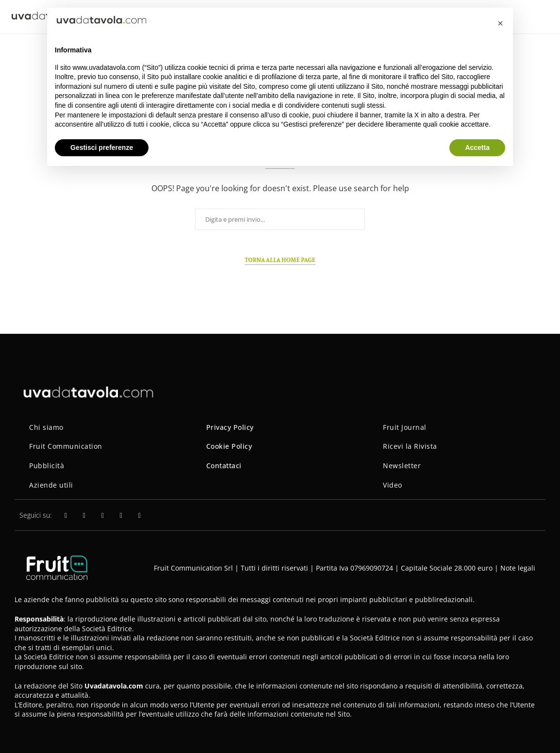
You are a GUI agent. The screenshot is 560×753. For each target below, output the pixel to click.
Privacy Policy (230, 427)
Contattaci (224, 466)
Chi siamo (46, 427)
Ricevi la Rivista (410, 446)
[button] (500, 23)
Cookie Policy (229, 446)
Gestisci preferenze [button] (102, 147)
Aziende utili (51, 485)
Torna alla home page (280, 260)
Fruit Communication (66, 446)
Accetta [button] (477, 147)
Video (393, 485)
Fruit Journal (405, 427)
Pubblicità (47, 466)
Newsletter (402, 466)
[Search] (545, 16)
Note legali (518, 568)
